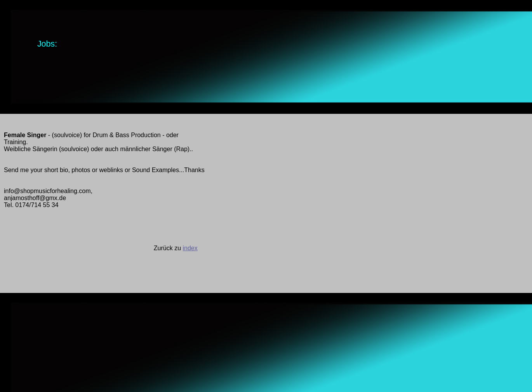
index (190, 248)
